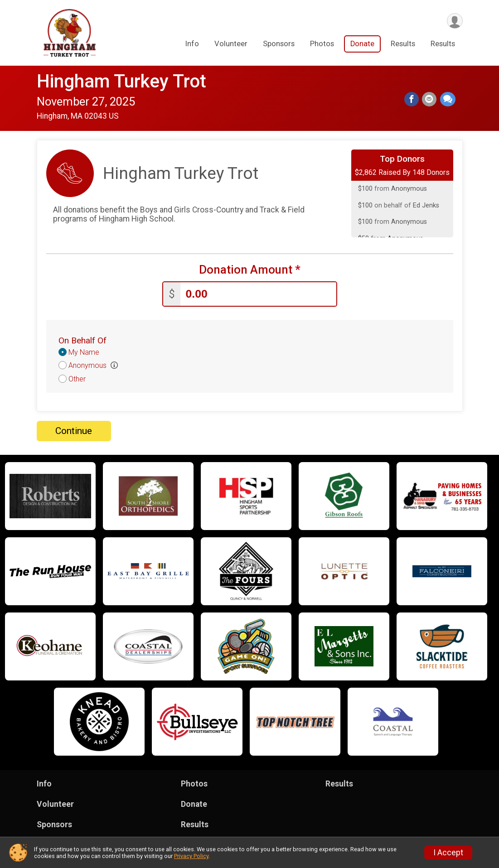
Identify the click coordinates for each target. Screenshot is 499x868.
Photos (322, 45)
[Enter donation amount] (258, 293)
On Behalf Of (82, 340)
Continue (74, 430)
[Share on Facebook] (413, 100)
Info (192, 45)
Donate (362, 45)
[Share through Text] (448, 100)
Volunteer (231, 45)
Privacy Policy (191, 856)
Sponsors (279, 45)
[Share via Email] (430, 100)
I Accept (448, 853)
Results (403, 45)
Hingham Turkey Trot (121, 81)
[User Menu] (454, 21)
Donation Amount (250, 270)
